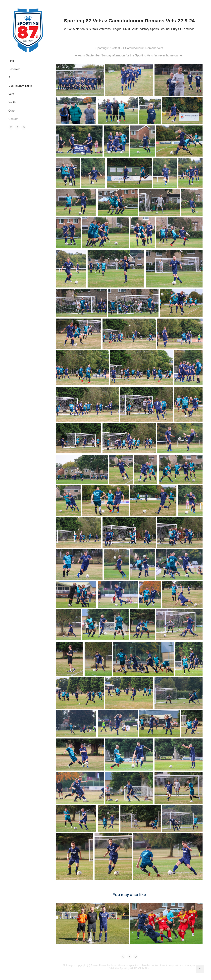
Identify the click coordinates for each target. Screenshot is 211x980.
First (11, 61)
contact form (158, 965)
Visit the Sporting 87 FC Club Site (129, 968)
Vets (11, 94)
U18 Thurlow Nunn (20, 86)
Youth (12, 102)
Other (12, 111)
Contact (13, 119)
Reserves (14, 69)
